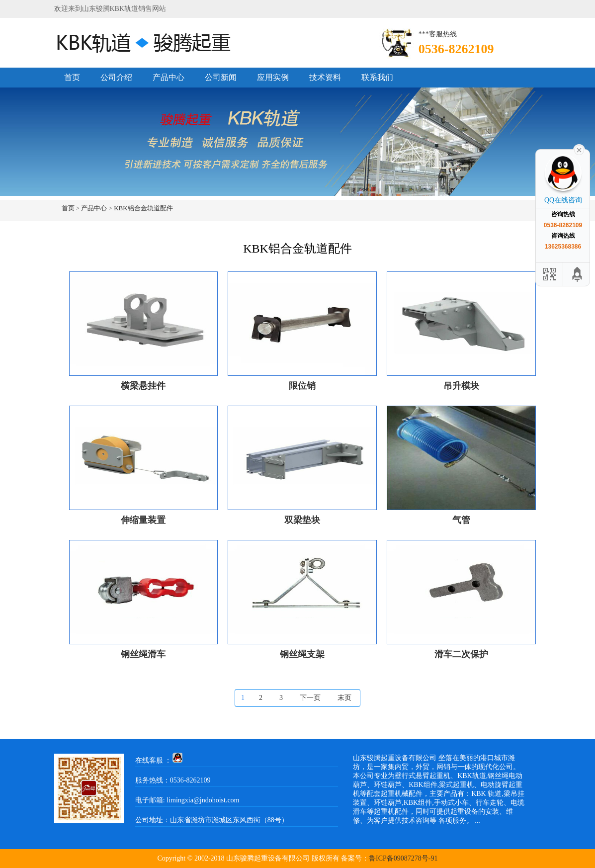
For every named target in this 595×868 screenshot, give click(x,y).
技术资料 (325, 77)
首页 (72, 77)
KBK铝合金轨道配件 (143, 208)
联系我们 (377, 77)
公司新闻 (221, 77)
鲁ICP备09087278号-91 (403, 858)
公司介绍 (116, 77)
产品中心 (169, 77)
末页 (344, 698)
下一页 (310, 698)
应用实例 (273, 77)
